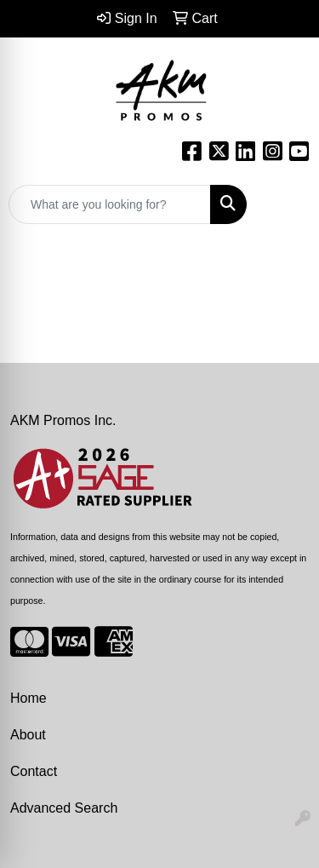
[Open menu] (285, 204)
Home (28, 698)
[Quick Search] (110, 204)
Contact (34, 771)
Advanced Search (64, 808)
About (28, 735)
